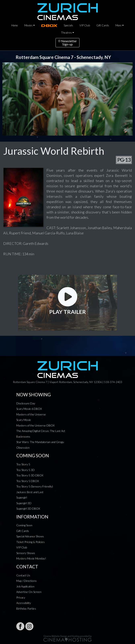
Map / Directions (26, 581)
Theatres (66, 33)
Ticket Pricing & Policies (30, 542)
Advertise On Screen (29, 592)
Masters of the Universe (31, 414)
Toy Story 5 (23, 464)
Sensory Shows (26, 553)
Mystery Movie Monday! (31, 558)
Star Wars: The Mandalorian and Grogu (40, 442)
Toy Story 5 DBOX (28, 481)
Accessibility (24, 603)
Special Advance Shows (30, 536)
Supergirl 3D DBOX (28, 509)
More (119, 25)
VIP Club (85, 25)
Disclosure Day (26, 403)
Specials (68, 25)
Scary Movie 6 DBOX (29, 409)
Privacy (21, 597)
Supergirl (22, 497)
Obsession (23, 448)
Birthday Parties (26, 608)
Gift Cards (103, 25)
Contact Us (23, 575)
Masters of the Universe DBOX (35, 425)
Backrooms (23, 436)
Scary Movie (24, 420)
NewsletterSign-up (67, 43)
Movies (28, 25)
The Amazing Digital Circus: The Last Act (41, 431)
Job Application (25, 586)
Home (15, 25)
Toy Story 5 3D (25, 470)
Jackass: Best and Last (30, 492)
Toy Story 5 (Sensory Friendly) (35, 486)
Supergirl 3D (24, 503)
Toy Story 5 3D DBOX (30, 475)
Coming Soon (24, 525)
